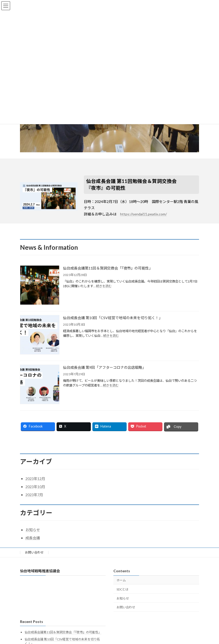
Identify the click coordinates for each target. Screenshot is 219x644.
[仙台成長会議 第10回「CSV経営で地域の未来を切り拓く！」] (40, 335)
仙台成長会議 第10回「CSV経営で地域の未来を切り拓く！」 (113, 318)
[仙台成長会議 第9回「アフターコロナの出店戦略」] (40, 385)
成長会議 (33, 538)
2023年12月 (35, 479)
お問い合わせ (34, 552)
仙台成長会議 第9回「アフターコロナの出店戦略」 (104, 367)
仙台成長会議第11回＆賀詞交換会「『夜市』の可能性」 (108, 268)
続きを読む (104, 286)
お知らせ (33, 530)
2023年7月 (34, 495)
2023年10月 (35, 487)
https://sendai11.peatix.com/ (143, 214)
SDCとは (122, 589)
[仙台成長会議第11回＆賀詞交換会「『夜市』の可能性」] (40, 285)
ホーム (121, 580)
